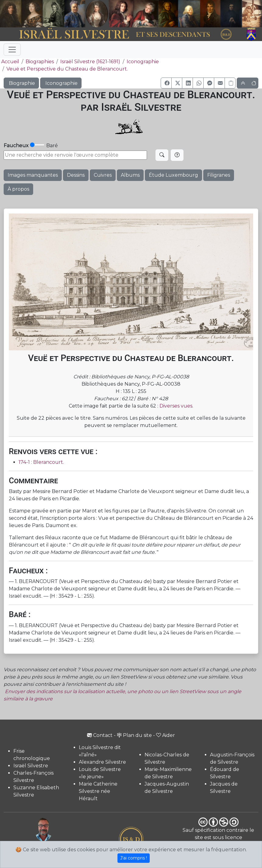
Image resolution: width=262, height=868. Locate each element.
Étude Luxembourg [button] (173, 175)
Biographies (40, 62)
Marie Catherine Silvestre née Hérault (98, 791)
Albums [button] (130, 175)
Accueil (10, 62)
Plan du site (134, 735)
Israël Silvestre (31, 766)
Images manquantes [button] (33, 175)
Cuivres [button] (103, 175)
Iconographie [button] (61, 83)
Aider (166, 735)
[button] (166, 83)
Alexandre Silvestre (102, 762)
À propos (18, 189)
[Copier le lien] (230, 83)
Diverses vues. (176, 406)
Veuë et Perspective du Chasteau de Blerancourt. (67, 69)
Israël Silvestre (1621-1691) (90, 62)
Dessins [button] (76, 175)
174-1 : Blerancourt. (41, 462)
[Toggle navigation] (12, 50)
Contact (100, 735)
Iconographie (143, 62)
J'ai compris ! (134, 858)
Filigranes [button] (219, 175)
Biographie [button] (21, 83)
